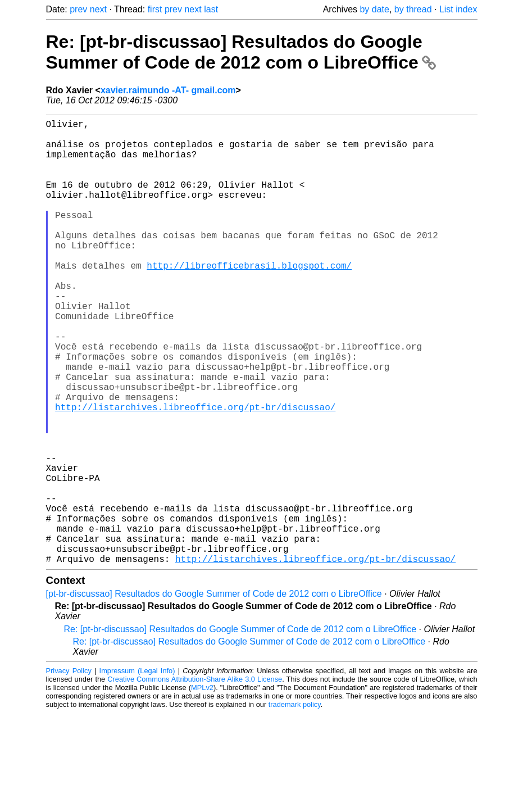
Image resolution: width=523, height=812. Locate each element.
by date (374, 9)
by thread (413, 9)
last (211, 9)
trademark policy (295, 803)
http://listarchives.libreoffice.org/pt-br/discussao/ (195, 472)
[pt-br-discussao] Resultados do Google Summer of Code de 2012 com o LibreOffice (214, 693)
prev (78, 9)
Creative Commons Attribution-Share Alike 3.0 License (195, 778)
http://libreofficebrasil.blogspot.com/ (249, 299)
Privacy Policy (69, 770)
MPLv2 (202, 786)
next (98, 9)
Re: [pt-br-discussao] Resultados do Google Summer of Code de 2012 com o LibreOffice (241, 52)
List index (458, 9)
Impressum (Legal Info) (137, 770)
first (155, 9)
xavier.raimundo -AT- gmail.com (168, 90)
